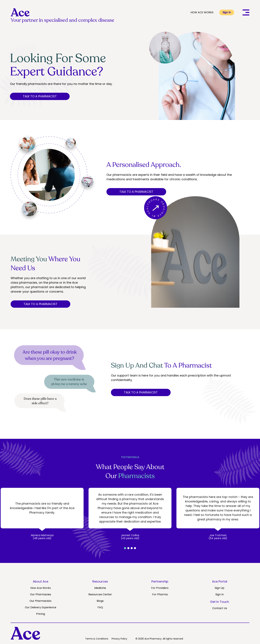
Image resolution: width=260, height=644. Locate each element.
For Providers (160, 588)
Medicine (100, 588)
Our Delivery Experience (41, 607)
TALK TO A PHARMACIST (40, 96)
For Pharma (160, 594)
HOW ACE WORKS (202, 12)
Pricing (41, 614)
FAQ (100, 607)
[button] (125, 548)
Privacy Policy (119, 639)
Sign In (227, 12)
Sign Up (220, 588)
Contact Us (220, 608)
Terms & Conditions (97, 639)
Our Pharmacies (41, 594)
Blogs (100, 601)
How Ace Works (41, 588)
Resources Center (100, 594)
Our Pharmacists (40, 601)
